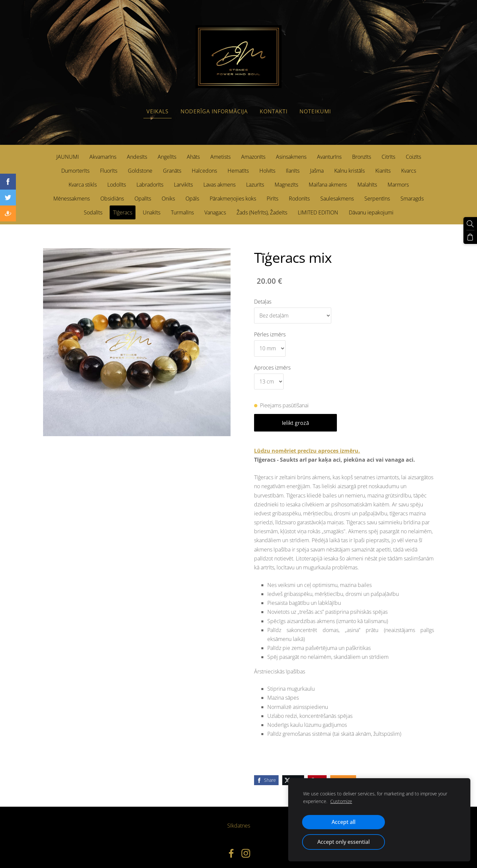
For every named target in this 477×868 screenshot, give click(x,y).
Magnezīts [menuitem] (286, 179)
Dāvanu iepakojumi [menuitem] (371, 207)
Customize (341, 801)
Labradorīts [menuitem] (150, 179)
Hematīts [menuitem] (238, 165)
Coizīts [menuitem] (413, 151)
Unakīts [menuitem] (152, 207)
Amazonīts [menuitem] (253, 151)
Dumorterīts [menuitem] (75, 165)
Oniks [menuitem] (168, 193)
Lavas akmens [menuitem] (219, 179)
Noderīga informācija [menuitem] (214, 106)
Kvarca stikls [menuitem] (83, 179)
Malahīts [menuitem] (367, 179)
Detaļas (263, 296)
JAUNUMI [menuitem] (68, 151)
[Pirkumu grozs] (471, 236)
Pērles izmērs (270, 329)
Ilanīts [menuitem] (293, 165)
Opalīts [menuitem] (143, 193)
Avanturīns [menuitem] (329, 151)
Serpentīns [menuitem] (377, 193)
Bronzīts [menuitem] (362, 151)
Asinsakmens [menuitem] (291, 151)
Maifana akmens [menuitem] (328, 179)
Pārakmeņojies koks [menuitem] (233, 193)
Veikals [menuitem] (158, 106)
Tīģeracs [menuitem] (123, 207)
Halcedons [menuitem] (204, 165)
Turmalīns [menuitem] (182, 207)
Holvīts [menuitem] (267, 165)
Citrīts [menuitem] (388, 151)
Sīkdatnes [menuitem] (239, 820)
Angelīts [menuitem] (167, 151)
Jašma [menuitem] (317, 165)
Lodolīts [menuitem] (117, 179)
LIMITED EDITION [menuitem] (318, 207)
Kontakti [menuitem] (274, 106)
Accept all (344, 822)
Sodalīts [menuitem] (93, 207)
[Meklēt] (471, 223)
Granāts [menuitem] (172, 165)
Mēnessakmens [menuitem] (72, 193)
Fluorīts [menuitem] (109, 165)
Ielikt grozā (295, 417)
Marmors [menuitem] (398, 179)
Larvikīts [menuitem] (183, 179)
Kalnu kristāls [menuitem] (349, 165)
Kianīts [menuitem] (383, 165)
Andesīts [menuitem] (137, 151)
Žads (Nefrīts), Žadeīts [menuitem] (262, 207)
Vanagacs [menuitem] (215, 207)
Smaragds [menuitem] (412, 193)
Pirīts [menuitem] (272, 193)
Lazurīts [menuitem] (255, 179)
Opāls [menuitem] (192, 193)
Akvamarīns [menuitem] (103, 151)
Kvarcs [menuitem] (409, 165)
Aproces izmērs (272, 362)
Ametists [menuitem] (220, 151)
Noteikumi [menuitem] (315, 106)
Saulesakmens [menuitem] (337, 193)
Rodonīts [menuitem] (299, 193)
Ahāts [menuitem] (193, 151)
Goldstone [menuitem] (140, 165)
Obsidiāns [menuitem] (112, 193)
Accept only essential (344, 842)
